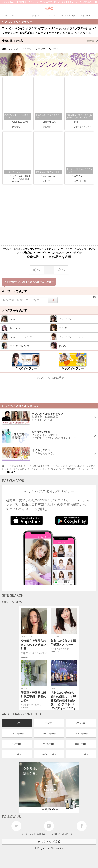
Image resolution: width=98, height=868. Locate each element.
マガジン (49, 723)
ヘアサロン (17, 744)
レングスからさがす (14, 310)
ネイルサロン (49, 744)
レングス (14, 49)
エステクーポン (81, 754)
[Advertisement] (49, 217)
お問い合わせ (70, 834)
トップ (17, 723)
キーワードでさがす (14, 291)
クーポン (17, 754)
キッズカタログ (49, 733)
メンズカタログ (17, 733)
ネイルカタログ (81, 733)
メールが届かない (55, 834)
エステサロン (81, 744)
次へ (61, 270)
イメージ (27, 49)
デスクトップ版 (49, 842)
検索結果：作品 (50, 41)
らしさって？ (28, 834)
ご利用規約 (40, 834)
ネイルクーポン (49, 754)
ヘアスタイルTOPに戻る (49, 378)
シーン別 (41, 49)
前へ (37, 270)
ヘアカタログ (81, 723)
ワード (54, 49)
